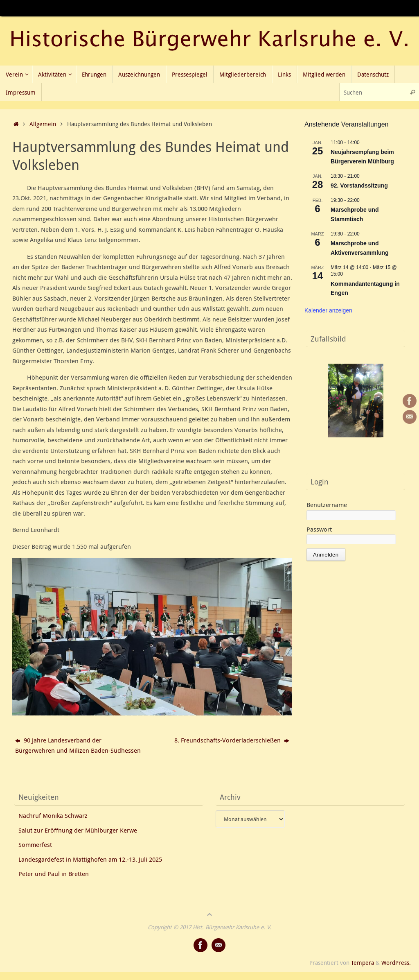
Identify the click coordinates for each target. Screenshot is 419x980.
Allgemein (43, 124)
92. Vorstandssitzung (359, 186)
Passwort (319, 529)
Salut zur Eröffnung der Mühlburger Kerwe (78, 830)
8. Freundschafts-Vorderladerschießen (232, 740)
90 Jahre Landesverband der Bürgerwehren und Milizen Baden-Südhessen (78, 745)
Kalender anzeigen (328, 310)
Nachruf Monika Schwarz (53, 815)
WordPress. (396, 963)
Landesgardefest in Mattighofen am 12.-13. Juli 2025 (90, 859)
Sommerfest (35, 844)
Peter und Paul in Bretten (54, 874)
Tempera (363, 963)
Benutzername (327, 505)
